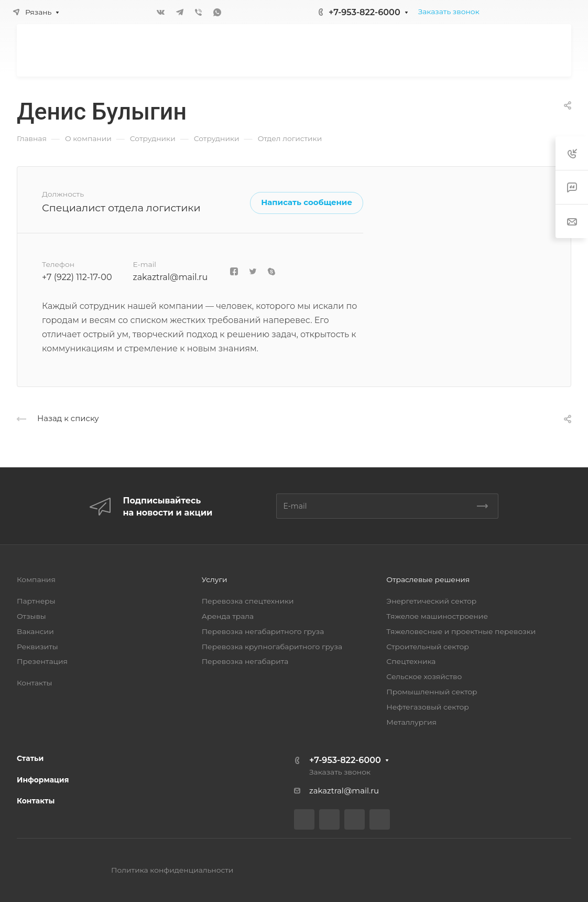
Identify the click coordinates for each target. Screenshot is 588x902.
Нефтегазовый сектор (427, 707)
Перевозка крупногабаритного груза (272, 647)
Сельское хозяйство (424, 676)
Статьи (30, 758)
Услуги (215, 579)
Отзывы (31, 616)
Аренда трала (228, 616)
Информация (43, 780)
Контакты (34, 683)
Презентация (42, 661)
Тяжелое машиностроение (437, 616)
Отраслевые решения (428, 579)
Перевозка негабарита (245, 661)
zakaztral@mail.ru (170, 277)
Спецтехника (411, 661)
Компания (36, 579)
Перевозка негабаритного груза (263, 631)
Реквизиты (37, 647)
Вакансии (35, 631)
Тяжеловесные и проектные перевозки (461, 631)
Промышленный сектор (432, 692)
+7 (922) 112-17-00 (77, 277)
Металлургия (411, 722)
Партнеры (36, 601)
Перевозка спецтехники (248, 601)
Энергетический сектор (431, 601)
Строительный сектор (427, 647)
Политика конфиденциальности (172, 870)
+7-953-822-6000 (364, 12)
